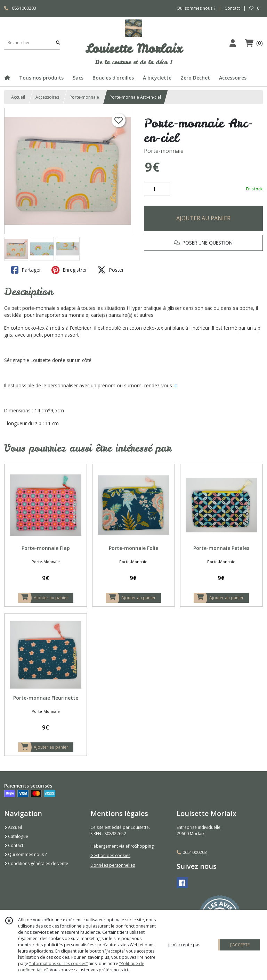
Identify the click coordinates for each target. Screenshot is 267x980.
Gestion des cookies (110, 855)
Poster (111, 270)
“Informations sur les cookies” (58, 963)
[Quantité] (157, 189)
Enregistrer (69, 270)
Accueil (18, 97)
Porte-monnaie (84, 97)
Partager (26, 270)
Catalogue (16, 836)
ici (176, 385)
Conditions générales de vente (36, 863)
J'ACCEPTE (240, 945)
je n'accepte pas (184, 945)
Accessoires (47, 97)
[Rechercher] (58, 43)
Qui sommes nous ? (25, 854)
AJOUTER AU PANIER (203, 218)
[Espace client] (233, 43)
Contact (232, 8)
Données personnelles (113, 865)
